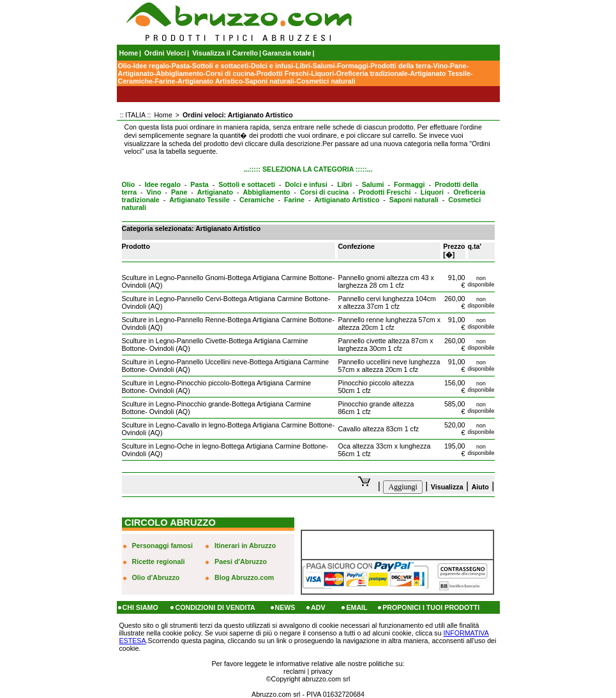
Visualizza (447, 487)
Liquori (322, 73)
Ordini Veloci (165, 53)
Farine (165, 81)
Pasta (181, 66)
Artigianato (136, 73)
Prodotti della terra (401, 66)
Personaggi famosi (162, 546)
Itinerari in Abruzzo (245, 546)
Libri (303, 66)
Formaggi (353, 66)
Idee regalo (151, 66)
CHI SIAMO (140, 607)
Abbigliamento (179, 73)
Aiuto (480, 487)
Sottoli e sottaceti (221, 66)
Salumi (324, 66)
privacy (322, 671)
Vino (441, 66)
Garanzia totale (287, 53)
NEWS (285, 607)
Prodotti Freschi (283, 73)
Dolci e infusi (272, 66)
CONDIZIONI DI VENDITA (215, 607)
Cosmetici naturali (326, 81)
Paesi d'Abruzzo (241, 561)
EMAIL (357, 607)
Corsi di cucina (230, 73)
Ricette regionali (159, 561)
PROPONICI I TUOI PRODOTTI (431, 607)
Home (129, 53)
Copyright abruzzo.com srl (311, 679)
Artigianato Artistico (210, 81)
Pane (458, 66)
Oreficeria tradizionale (372, 73)
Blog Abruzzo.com (244, 577)
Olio (125, 66)
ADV (318, 607)
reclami (294, 671)
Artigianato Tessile (440, 73)
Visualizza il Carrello (225, 53)
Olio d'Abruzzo (156, 577)
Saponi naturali (270, 81)
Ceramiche (136, 81)
